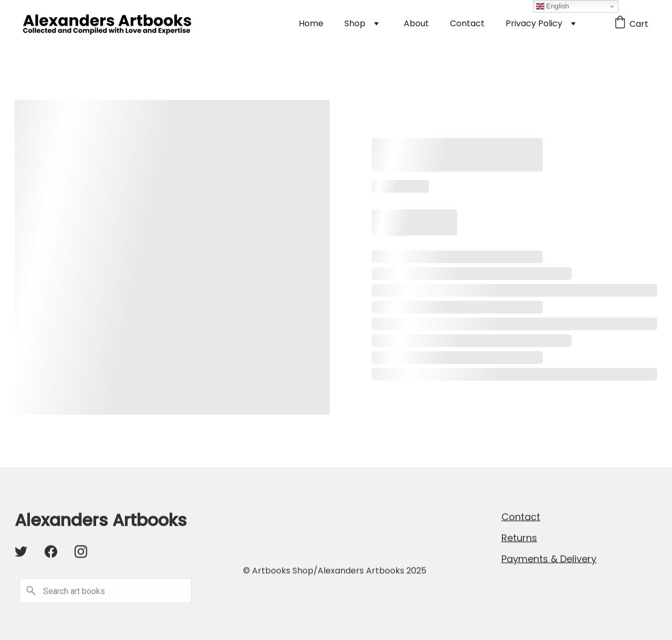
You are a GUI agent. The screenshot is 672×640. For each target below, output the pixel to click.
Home (311, 23)
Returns (519, 538)
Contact (467, 23)
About (416, 23)
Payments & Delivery (549, 559)
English (553, 6)
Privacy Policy (534, 23)
